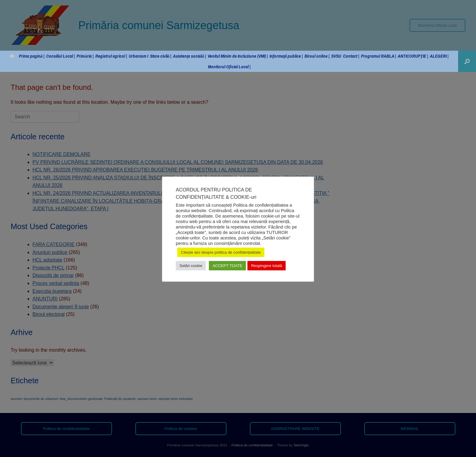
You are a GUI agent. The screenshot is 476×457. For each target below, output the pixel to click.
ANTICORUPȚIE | (413, 56)
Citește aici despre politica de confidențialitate (221, 252)
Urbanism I (138, 56)
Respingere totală (267, 266)
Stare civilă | (161, 56)
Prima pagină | (27, 56)
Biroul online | (317, 56)
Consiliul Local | (60, 56)
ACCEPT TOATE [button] (227, 266)
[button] (467, 61)
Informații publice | (286, 56)
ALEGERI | (439, 56)
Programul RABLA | (378, 56)
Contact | (351, 56)
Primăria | (85, 56)
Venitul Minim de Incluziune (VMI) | (238, 56)
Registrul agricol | (111, 56)
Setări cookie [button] (191, 266)
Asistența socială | (189, 56)
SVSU (336, 56)
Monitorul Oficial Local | (229, 67)
